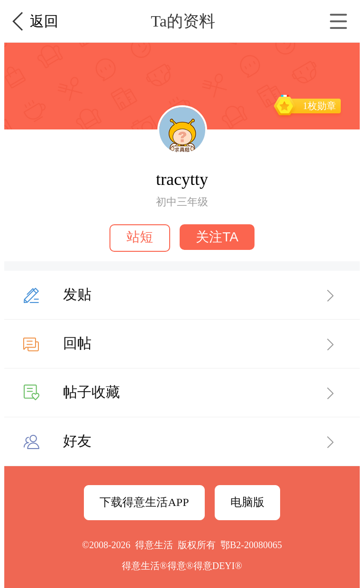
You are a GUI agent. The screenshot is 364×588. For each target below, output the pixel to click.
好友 (77, 441)
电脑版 (247, 502)
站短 (140, 237)
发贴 (77, 294)
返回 (44, 21)
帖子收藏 (91, 392)
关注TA (217, 237)
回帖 (77, 343)
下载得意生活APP (144, 502)
